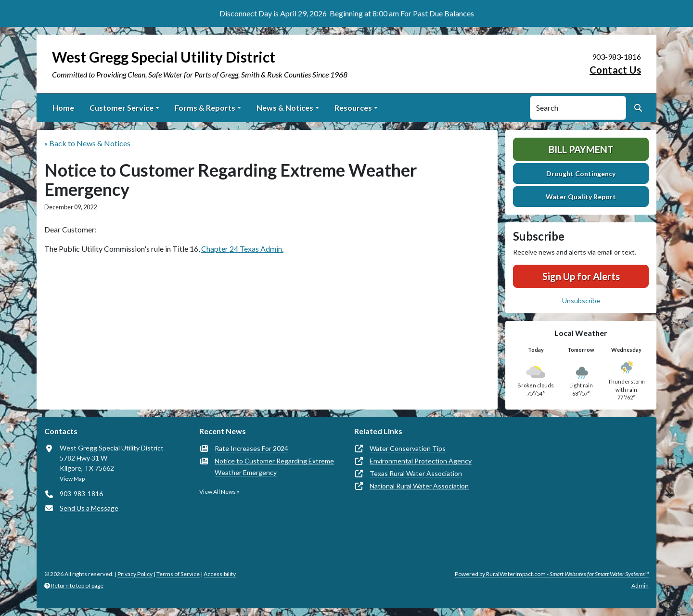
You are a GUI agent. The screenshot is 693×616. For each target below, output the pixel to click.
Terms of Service (178, 574)
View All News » (219, 492)
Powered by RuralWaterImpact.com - (552, 574)
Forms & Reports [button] (205, 108)
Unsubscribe (581, 301)
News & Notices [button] (285, 108)
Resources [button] (353, 108)
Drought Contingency (581, 173)
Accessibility (220, 574)
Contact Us (615, 70)
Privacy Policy (135, 574)
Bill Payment (581, 149)
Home (63, 108)
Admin (640, 585)
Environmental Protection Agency (421, 461)
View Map (72, 479)
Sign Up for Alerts (581, 276)
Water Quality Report (581, 197)
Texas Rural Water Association (416, 473)
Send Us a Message (89, 508)
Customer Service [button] (122, 108)
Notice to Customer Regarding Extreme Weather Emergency (274, 467)
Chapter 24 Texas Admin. (242, 249)
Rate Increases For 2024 (251, 448)
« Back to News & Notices (87, 143)
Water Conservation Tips (408, 448)
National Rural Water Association (419, 486)
